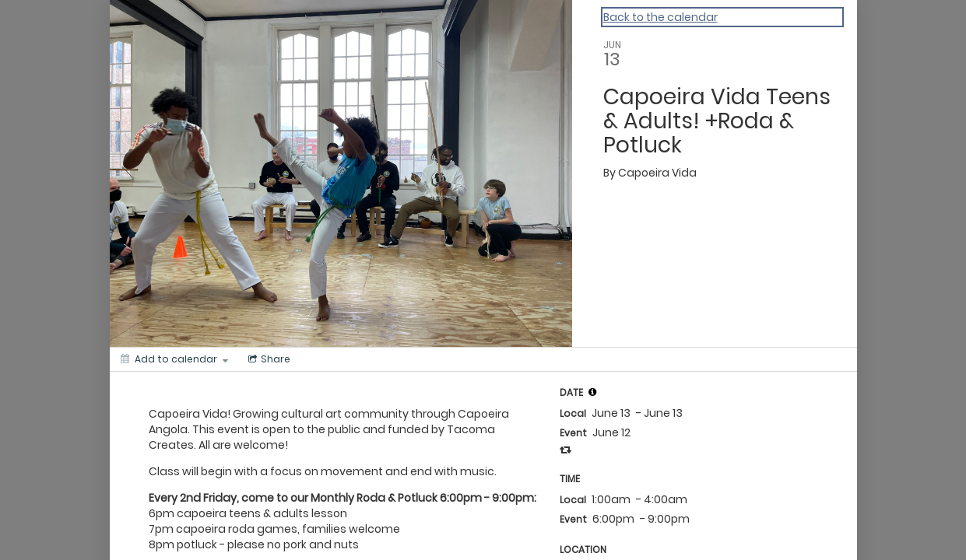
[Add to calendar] (174, 359)
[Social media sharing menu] (268, 359)
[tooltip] (592, 392)
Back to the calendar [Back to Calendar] (660, 17)
